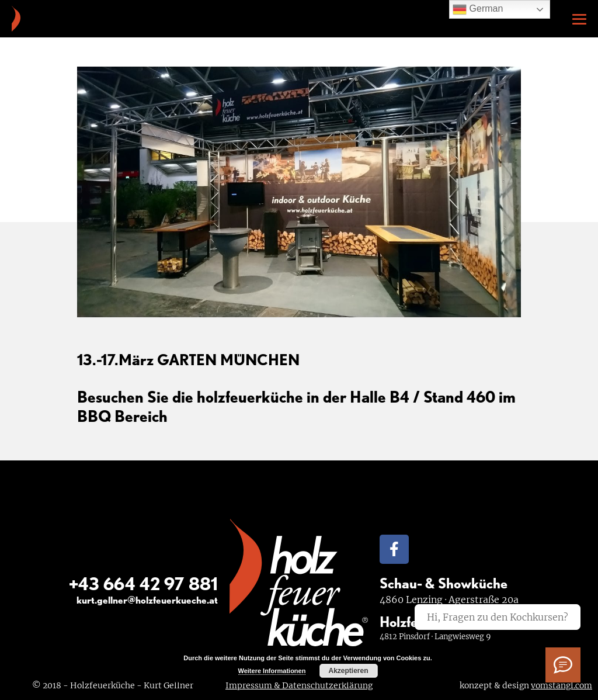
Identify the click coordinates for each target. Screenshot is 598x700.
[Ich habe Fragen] (563, 665)
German (478, 9)
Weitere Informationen (272, 671)
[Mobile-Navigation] (579, 19)
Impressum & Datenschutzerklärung (299, 685)
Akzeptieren (348, 671)
